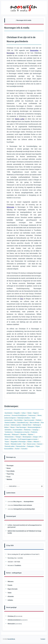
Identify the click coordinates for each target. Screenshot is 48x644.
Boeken (36, 442)
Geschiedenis (9, 413)
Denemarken (34, 50)
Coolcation (38, 449)
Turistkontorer (25, 432)
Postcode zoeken (22, 446)
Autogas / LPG (9, 439)
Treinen (13, 442)
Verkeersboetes (16, 437)
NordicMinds (11, 639)
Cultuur (24, 413)
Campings (16, 432)
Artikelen (10, 600)
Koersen (12, 446)
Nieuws (21, 427)
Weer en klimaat (35, 423)
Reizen (9, 468)
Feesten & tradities (10, 423)
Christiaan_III (12, 616)
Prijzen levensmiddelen (20, 449)
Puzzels (14, 444)
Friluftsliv (39, 420)
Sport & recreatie (30, 420)
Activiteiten (23, 430)
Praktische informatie (17, 434)
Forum (9, 477)
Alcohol (31, 449)
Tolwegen (26, 437)
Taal (32, 444)
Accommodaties (33, 430)
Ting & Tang (10, 474)
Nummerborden (33, 446)
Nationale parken (20, 425)
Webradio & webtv (24, 444)
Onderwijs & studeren (24, 418)
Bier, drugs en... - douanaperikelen (23, 502)
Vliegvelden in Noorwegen (24, 442)
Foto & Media (11, 471)
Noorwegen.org (11, 20)
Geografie (17, 413)
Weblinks (9, 479)
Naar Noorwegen (30, 427)
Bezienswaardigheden (11, 430)
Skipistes (7, 437)
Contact (43, 639)
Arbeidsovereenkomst (14, 620)
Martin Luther (20, 119)
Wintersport (28, 434)
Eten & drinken (19, 420)
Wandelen (36, 434)
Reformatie (10, 207)
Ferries (17, 439)
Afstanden (24, 439)
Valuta (10, 593)
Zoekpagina (8, 449)
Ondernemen (33, 415)
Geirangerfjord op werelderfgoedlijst (24, 509)
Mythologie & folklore (11, 427)
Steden (30, 413)
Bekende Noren (31, 425)
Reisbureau (8, 432)
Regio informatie (13, 589)
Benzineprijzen (35, 437)
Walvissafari (11, 624)
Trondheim (18, 565)
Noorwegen (10, 466)
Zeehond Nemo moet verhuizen (23, 505)
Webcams (8, 444)
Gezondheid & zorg (23, 423)
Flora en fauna (9, 425)
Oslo (22, 299)
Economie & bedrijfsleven (20, 415)
